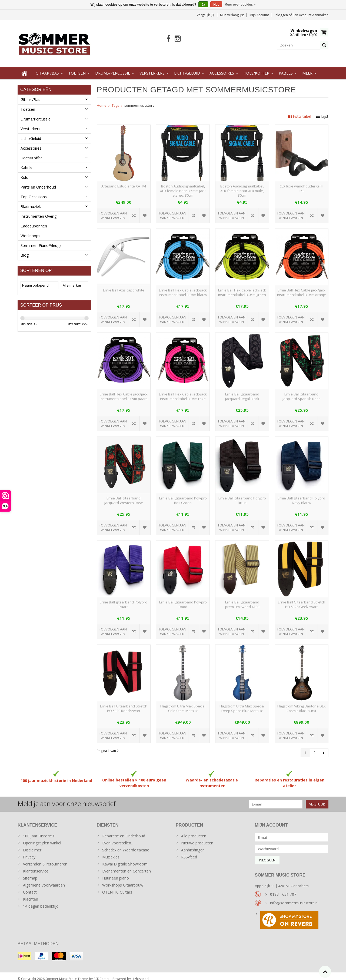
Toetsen (77, 68)
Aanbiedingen (193, 845)
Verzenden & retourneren (45, 859)
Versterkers (152, 68)
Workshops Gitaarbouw (123, 880)
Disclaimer (32, 845)
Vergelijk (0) (206, 15)
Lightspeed (140, 973)
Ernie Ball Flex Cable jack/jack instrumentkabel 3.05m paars (124, 391)
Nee (216, 5)
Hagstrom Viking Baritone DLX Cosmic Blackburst (302, 703)
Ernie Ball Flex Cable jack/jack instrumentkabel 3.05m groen (242, 287)
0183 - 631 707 (283, 889)
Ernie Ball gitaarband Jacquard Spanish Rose (302, 391)
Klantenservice (36, 866)
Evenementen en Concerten (127, 866)
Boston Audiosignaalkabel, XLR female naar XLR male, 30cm (242, 185)
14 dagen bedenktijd (41, 901)
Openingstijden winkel (42, 838)
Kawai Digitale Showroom (125, 859)
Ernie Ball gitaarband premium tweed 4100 (242, 599)
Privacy (29, 852)
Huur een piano (116, 873)
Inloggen (282, 15)
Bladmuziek (31, 201)
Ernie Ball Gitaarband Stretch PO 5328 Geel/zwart (302, 599)
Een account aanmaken (311, 15)
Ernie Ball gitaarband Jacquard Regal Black (242, 391)
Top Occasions (34, 191)
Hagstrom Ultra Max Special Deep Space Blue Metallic (242, 703)
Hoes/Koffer (256, 68)
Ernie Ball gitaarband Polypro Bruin (242, 495)
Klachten (31, 894)
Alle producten (194, 830)
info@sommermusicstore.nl (294, 897)
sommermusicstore (139, 100)
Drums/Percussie (113, 68)
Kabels (286, 68)
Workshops (30, 230)
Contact (30, 887)
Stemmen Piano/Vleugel (41, 240)
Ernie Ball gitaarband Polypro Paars (124, 599)
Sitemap (30, 873)
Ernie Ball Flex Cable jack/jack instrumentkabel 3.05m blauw (183, 287)
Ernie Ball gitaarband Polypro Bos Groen (183, 495)
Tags (115, 100)
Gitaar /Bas (47, 68)
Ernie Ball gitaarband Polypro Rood (183, 599)
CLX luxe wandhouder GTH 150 (301, 183)
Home (102, 100)
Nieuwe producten (197, 838)
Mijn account (259, 15)
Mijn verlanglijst (232, 15)
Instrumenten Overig (39, 211)
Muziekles (111, 852)
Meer (307, 68)
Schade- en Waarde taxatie (126, 845)
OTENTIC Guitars (117, 887)
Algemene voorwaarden (44, 880)
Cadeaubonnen (34, 221)
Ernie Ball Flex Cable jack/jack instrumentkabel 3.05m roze (183, 391)
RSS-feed (189, 852)
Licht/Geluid (187, 68)
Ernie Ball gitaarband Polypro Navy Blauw (301, 495)
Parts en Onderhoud (38, 182)
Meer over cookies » (240, 5)
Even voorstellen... (118, 838)
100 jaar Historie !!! (39, 830)
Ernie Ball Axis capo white (124, 285)
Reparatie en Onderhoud (124, 830)
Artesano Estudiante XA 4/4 (124, 181)
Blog (25, 250)
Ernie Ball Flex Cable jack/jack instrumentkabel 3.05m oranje (302, 287)
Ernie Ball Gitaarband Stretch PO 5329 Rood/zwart (124, 703)
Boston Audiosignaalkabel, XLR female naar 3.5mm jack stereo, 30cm (183, 185)
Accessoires (222, 68)
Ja (203, 5)
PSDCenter (102, 973)
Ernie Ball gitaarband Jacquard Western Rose (124, 495)
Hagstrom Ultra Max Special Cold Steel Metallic (183, 703)
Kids (24, 172)
